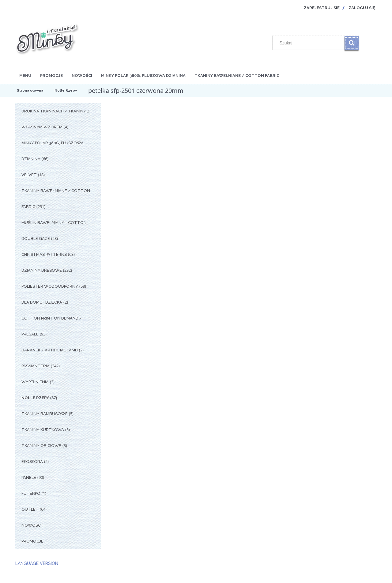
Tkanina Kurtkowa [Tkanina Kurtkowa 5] (43, 430)
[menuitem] (25, 75)
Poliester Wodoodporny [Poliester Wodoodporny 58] (50, 286)
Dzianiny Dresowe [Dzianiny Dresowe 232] (42, 270)
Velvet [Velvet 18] (29, 175)
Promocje (32, 541)
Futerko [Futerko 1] (31, 493)
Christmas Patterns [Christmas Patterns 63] (44, 254)
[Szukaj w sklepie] (310, 43)
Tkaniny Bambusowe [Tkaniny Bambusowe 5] (45, 414)
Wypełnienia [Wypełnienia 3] (35, 382)
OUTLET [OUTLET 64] (30, 509)
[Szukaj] (352, 43)
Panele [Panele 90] (29, 477)
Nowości (32, 525)
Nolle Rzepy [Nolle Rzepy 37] (35, 398)
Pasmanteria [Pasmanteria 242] (36, 366)
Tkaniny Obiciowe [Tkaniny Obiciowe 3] (41, 446)
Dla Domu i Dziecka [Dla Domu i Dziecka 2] (42, 302)
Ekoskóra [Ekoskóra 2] (32, 462)
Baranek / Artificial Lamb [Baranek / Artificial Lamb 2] (50, 350)
